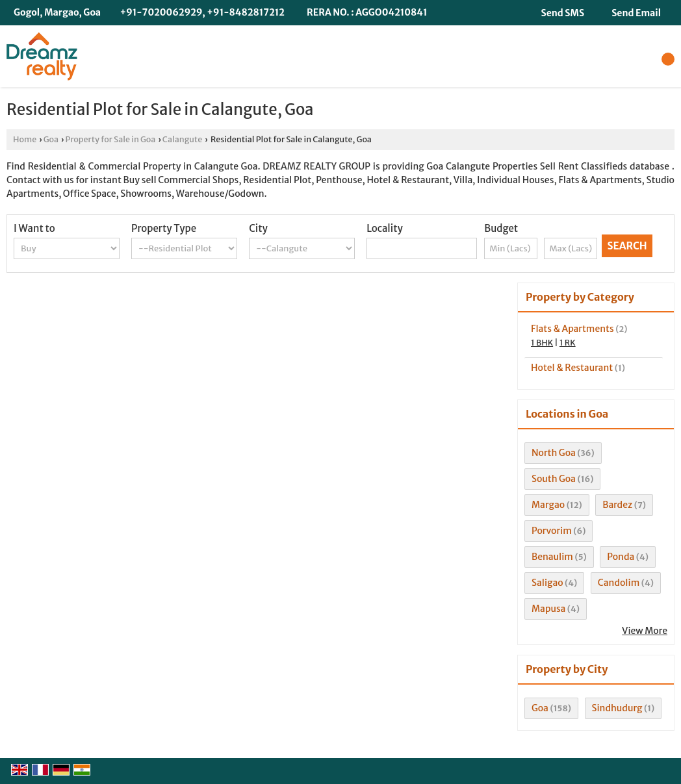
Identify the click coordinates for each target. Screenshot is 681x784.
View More (645, 631)
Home (25, 139)
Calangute (182, 139)
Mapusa (548, 609)
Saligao (547, 583)
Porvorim (552, 531)
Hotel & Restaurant (572, 368)
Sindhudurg (617, 708)
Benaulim (552, 557)
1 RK (568, 343)
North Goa (554, 453)
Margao (548, 505)
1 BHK (542, 343)
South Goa (554, 479)
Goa (51, 139)
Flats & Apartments (572, 329)
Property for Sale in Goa (111, 139)
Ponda (621, 557)
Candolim (619, 583)
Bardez (617, 505)
